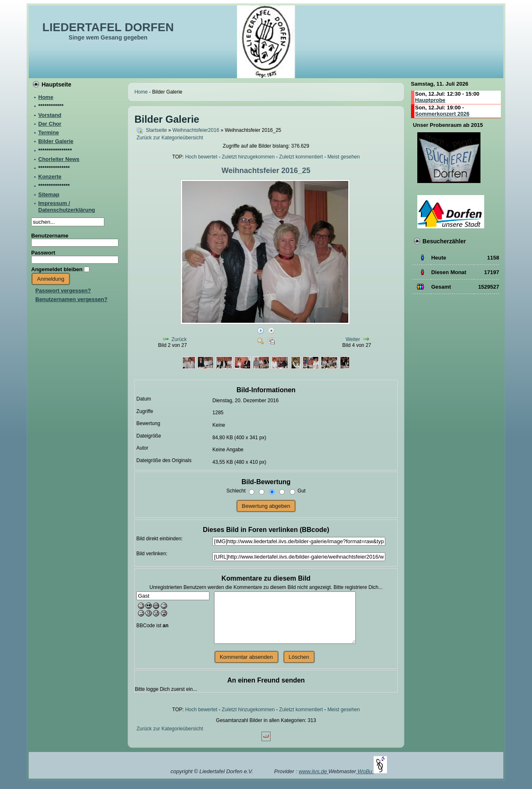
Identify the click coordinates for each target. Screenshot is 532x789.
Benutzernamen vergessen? (71, 299)
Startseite (156, 130)
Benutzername (50, 236)
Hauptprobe (430, 100)
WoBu (372, 771)
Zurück (179, 339)
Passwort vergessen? (63, 291)
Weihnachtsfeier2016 (196, 130)
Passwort (43, 253)
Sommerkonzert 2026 (442, 114)
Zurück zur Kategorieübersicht (170, 138)
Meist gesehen (344, 157)
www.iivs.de (314, 771)
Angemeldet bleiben (57, 269)
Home (141, 92)
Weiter (353, 339)
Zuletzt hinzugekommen (248, 157)
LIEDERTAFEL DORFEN (108, 27)
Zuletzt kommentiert (301, 157)
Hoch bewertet (201, 157)
